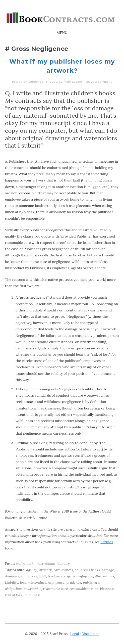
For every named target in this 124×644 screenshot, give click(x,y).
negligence (56, 582)
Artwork (27, 564)
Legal (75, 634)
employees (29, 576)
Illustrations (45, 564)
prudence (74, 582)
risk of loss (13, 595)
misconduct (37, 582)
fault (42, 576)
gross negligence (80, 576)
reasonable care (55, 589)
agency (32, 570)
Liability (63, 564)
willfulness (32, 595)
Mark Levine (73, 82)
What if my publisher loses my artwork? (62, 66)
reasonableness (81, 589)
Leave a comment (99, 82)
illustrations (105, 576)
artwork (45, 570)
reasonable (33, 589)
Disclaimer (90, 634)
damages (12, 576)
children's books (87, 570)
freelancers (56, 576)
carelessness (63, 570)
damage (108, 570)
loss (23, 582)
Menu (62, 33)
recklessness (105, 589)
